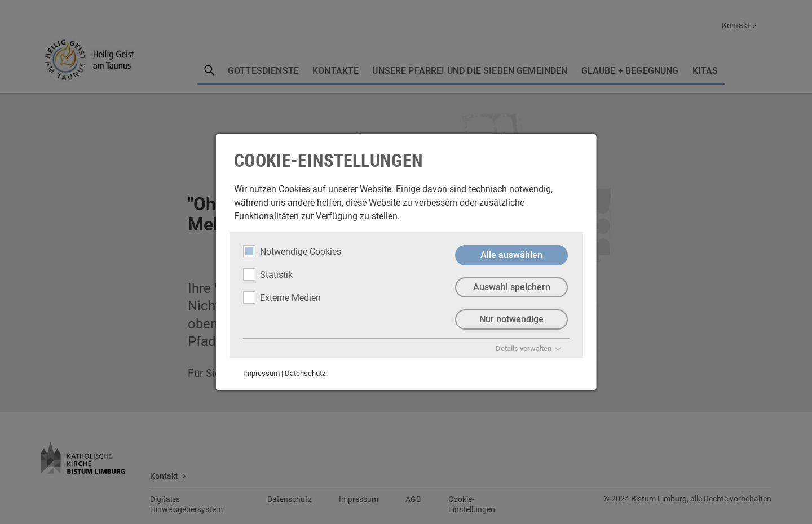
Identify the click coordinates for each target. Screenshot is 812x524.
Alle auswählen (511, 255)
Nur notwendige (511, 319)
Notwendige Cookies (292, 251)
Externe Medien (282, 297)
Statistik (268, 274)
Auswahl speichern (511, 287)
